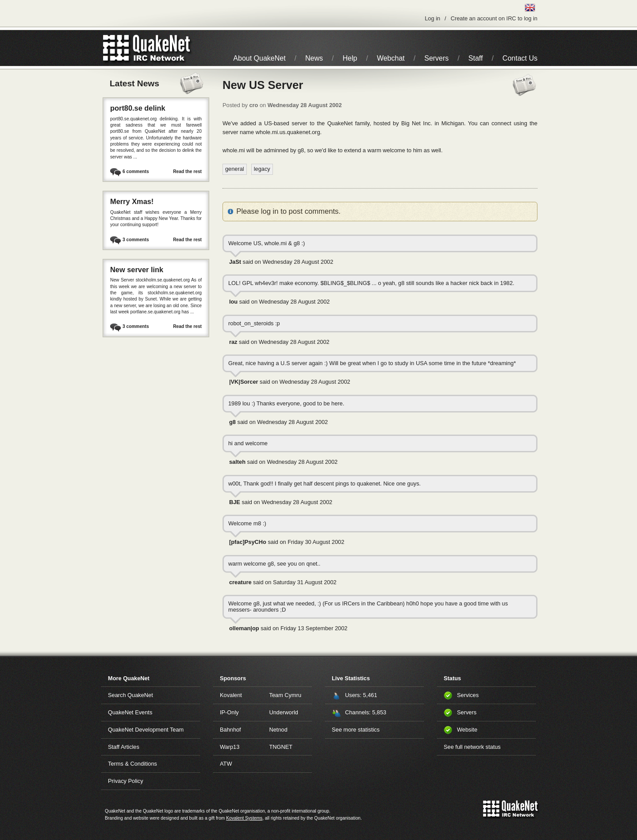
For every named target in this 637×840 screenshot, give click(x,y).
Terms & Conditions (132, 764)
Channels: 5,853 (366, 712)
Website (467, 730)
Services (468, 695)
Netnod (278, 730)
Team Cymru (286, 695)
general (235, 169)
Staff (476, 58)
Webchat (391, 58)
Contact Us (520, 58)
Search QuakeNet (130, 695)
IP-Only (229, 712)
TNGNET (281, 747)
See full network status (472, 747)
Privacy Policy (126, 781)
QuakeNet (116, 48)
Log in (432, 18)
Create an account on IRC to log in (494, 18)
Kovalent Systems (244, 818)
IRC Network (163, 48)
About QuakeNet (259, 58)
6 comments (136, 171)
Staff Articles (124, 747)
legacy (262, 169)
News (314, 58)
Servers (436, 58)
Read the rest (187, 171)
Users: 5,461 (361, 695)
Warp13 (230, 747)
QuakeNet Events (130, 712)
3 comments (136, 240)
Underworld (284, 712)
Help (350, 58)
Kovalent (231, 695)
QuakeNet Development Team (146, 730)
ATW (226, 764)
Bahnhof (230, 730)
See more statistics (356, 730)
